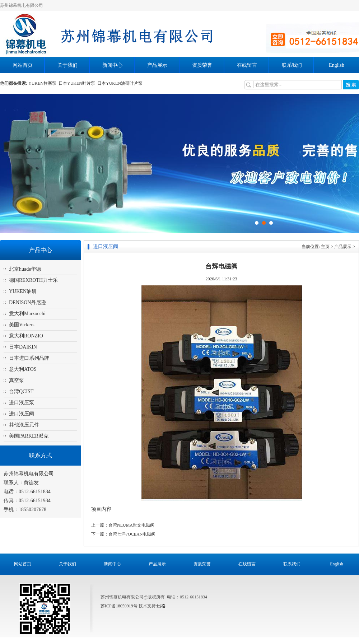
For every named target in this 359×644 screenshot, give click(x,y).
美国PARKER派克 (29, 436)
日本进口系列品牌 (29, 358)
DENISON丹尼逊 (27, 302)
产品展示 (157, 65)
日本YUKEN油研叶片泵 (120, 83)
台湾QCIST (21, 391)
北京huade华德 (25, 269)
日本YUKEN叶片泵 (78, 83)
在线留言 (247, 65)
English (337, 65)
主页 (325, 247)
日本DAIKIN (23, 347)
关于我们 (67, 65)
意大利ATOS (23, 369)
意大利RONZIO (26, 336)
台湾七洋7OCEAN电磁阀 (132, 534)
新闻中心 (112, 65)
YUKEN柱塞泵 (43, 83)
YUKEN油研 (23, 291)
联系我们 (292, 65)
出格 (161, 606)
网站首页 (23, 65)
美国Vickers (22, 325)
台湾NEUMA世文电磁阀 (131, 525)
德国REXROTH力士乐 (33, 280)
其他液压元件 (24, 425)
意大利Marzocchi (27, 314)
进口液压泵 (22, 403)
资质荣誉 (202, 65)
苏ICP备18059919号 (119, 606)
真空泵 (17, 380)
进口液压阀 (22, 414)
